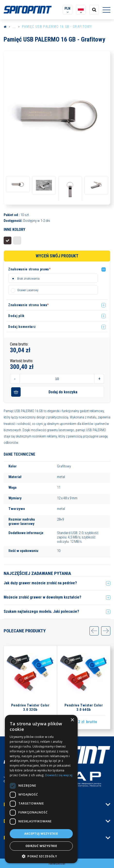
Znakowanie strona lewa (28, 305)
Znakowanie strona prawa (29, 269)
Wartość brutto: (22, 361)
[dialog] (41, 789)
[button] (58, 270)
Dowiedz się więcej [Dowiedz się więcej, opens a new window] (59, 775)
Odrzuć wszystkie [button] (41, 846)
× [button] (72, 720)
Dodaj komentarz (22, 327)
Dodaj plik (16, 316)
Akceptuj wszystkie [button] (41, 834)
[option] (57, 114)
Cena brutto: (19, 344)
